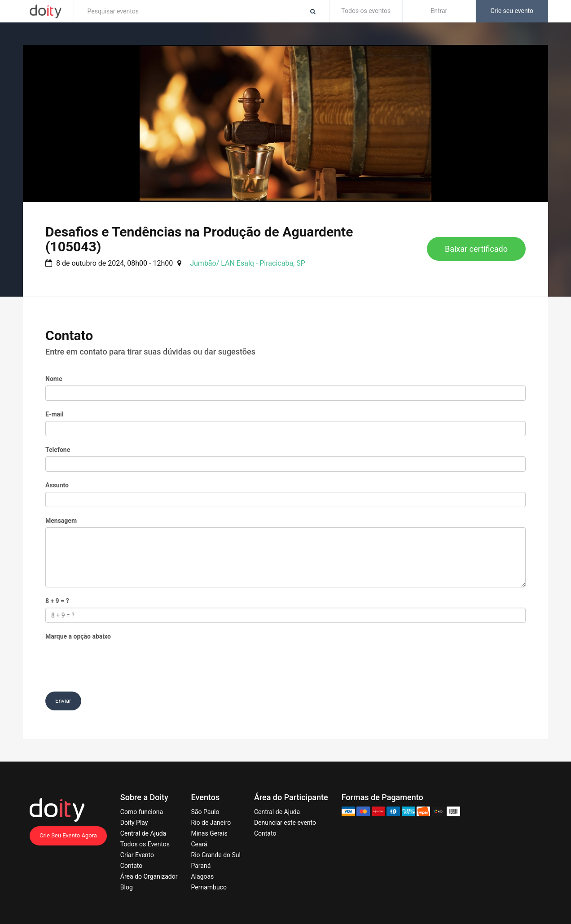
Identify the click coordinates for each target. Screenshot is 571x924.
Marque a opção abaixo (78, 636)
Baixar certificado (476, 249)
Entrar (439, 11)
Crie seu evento (512, 11)
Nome (54, 379)
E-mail (54, 414)
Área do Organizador (149, 876)
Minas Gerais (209, 833)
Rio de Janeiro (211, 823)
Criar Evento (137, 855)
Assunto (57, 485)
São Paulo (205, 812)
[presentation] (114, 661)
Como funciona (142, 812)
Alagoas (203, 876)
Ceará (199, 844)
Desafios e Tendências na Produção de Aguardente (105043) (199, 239)
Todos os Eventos (145, 844)
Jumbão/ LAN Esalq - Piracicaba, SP (248, 263)
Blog (127, 887)
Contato (131, 866)
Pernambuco (209, 887)
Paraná (201, 866)
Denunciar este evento (285, 823)
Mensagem (61, 521)
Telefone (58, 450)
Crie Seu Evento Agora (68, 835)
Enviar (63, 701)
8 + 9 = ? (57, 601)
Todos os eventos (366, 11)
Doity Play (134, 823)
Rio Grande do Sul (216, 855)
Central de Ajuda (143, 833)
